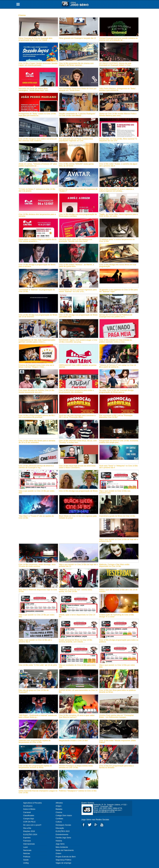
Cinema (22, 15)
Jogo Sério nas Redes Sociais (95, 819)
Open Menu (18, 4)
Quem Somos (88, 803)
